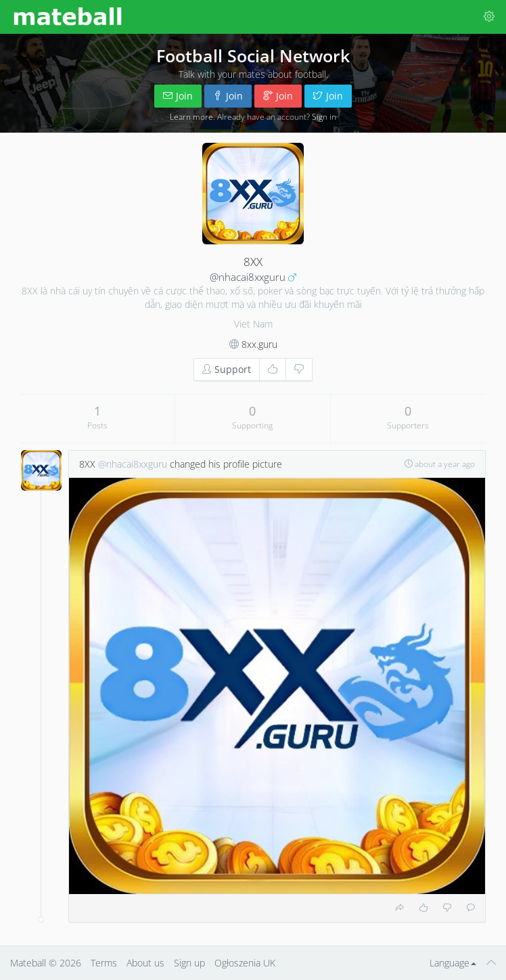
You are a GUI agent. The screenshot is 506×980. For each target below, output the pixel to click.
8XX (87, 464)
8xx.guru (259, 344)
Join (178, 96)
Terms (104, 963)
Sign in (324, 116)
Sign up (189, 963)
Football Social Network (253, 55)
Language (453, 963)
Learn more (191, 116)
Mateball (28, 963)
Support (227, 369)
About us (145, 963)
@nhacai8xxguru (248, 277)
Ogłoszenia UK (245, 963)
